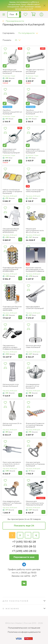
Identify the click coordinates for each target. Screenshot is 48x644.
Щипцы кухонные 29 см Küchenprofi (12, 424)
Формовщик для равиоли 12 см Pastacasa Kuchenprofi (12, 71)
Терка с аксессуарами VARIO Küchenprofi (35, 191)
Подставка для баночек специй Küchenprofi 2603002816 (12, 308)
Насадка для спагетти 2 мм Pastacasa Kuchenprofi (35, 71)
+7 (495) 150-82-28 (24, 542)
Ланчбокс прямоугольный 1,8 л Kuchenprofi (34, 112)
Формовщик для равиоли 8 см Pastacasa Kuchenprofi (35, 151)
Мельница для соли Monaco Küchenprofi (11, 385)
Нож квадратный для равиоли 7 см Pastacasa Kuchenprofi (12, 503)
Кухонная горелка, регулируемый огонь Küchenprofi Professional (35, 269)
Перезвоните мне (24, 557)
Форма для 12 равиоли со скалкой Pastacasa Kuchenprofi (35, 425)
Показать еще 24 (24, 526)
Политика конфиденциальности (24, 632)
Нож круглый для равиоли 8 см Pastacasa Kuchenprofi (35, 464)
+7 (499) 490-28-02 (24, 551)
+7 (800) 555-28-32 (24, 546)
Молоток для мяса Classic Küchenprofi (33, 346)
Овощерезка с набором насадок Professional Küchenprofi (12, 347)
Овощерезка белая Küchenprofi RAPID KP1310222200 (11, 231)
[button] (29, 33)
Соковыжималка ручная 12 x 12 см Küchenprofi (33, 386)
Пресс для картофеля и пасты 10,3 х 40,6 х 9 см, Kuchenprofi (12, 464)
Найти (20, 14)
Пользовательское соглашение (24, 628)
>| (36, 535)
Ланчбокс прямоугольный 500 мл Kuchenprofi (12, 112)
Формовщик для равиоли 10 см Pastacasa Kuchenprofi (11, 151)
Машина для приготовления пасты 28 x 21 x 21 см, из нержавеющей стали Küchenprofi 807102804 (35, 231)
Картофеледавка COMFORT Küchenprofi (35, 308)
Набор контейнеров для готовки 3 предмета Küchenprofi (12, 191)
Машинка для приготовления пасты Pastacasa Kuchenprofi (35, 503)
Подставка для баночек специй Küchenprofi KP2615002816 (12, 269)
